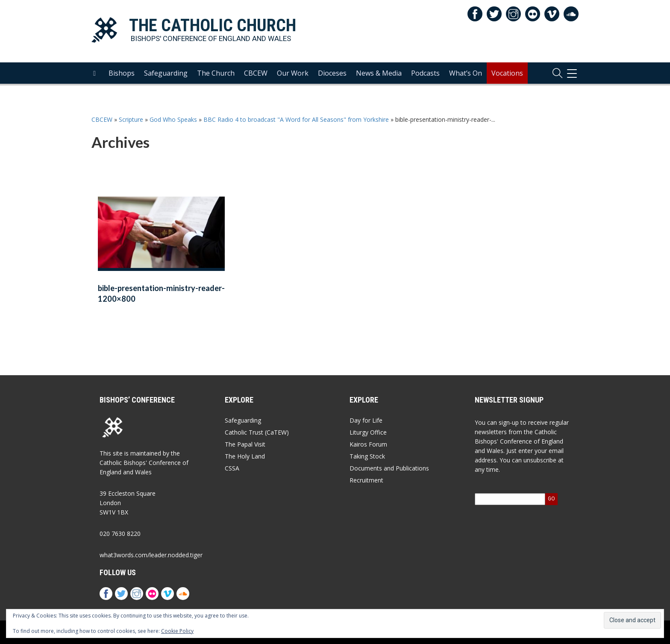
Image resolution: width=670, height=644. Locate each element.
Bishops (122, 73)
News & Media (379, 73)
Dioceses (332, 73)
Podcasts (425, 73)
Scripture (131, 119)
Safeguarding (166, 73)
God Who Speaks (173, 119)
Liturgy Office (368, 432)
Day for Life (366, 420)
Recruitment (366, 480)
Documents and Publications (389, 468)
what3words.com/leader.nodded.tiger (151, 555)
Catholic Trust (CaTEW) (257, 432)
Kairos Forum (368, 444)
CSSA (232, 468)
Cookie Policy (177, 631)
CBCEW (256, 73)
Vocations (507, 73)
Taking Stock (367, 456)
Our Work (293, 73)
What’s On (466, 73)
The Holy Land (245, 456)
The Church (216, 73)
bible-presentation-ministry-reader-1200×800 (161, 293)
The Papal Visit (245, 444)
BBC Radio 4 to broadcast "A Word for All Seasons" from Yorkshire (296, 119)
